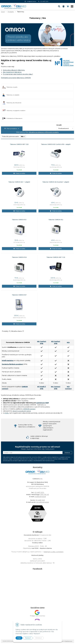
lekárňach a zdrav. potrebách (54, 552)
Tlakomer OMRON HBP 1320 (19, 144)
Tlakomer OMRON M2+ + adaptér (19, 182)
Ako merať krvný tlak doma (12, 72)
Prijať (19, 638)
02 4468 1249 (40, 500)
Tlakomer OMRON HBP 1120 (56, 257)
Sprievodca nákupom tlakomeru (14, 70)
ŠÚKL (7, 413)
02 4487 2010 (44, 1)
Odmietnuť (38, 638)
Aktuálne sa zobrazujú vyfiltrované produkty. (44, 132)
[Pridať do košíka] (19, 173)
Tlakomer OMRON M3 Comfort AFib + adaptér (56, 144)
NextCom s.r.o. (69, 641)
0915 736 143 (45, 495)
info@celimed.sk (32, 1)
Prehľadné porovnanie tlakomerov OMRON (16, 78)
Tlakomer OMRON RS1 (19, 220)
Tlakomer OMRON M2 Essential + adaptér (56, 182)
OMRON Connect (29, 409)
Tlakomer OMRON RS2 (56, 220)
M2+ (68, 342)
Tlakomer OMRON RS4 (19, 257)
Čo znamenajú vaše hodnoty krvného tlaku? (18, 74)
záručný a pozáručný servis (22, 411)
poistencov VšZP (43, 403)
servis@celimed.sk (42, 502)
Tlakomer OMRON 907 (19, 295)
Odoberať (67, 453)
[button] (59, 6)
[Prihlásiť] (63, 6)
